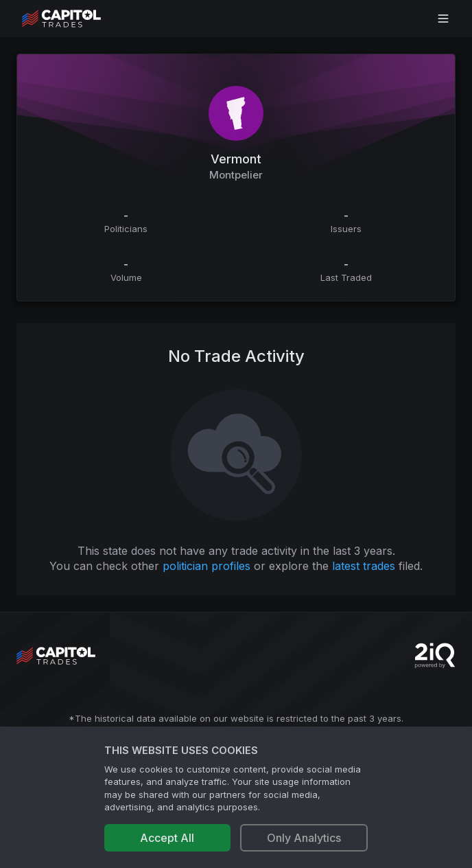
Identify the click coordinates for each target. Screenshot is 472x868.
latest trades (364, 566)
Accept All (167, 838)
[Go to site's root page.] (76, 19)
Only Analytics (304, 838)
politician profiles (206, 566)
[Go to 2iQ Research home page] (435, 655)
